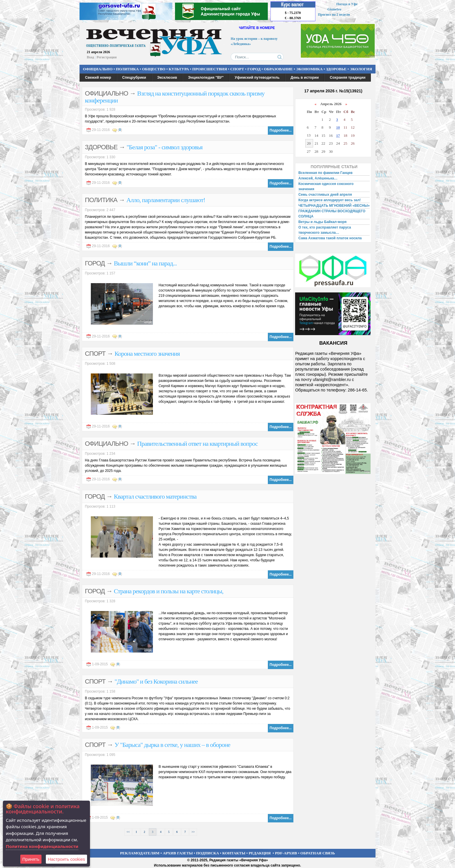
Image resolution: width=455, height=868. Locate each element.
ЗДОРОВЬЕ (336, 69)
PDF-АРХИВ (286, 853)
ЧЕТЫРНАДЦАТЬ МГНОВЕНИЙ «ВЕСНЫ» (334, 206)
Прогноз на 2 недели (334, 15)
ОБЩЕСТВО (154, 69)
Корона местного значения (147, 354)
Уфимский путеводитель (257, 78)
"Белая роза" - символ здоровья (164, 147)
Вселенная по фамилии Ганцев (325, 173)
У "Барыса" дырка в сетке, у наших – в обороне (173, 745)
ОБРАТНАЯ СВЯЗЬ (318, 853)
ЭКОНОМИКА (309, 69)
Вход (90, 57)
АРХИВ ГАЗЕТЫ (178, 853)
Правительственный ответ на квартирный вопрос (198, 444)
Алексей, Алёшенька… (318, 178)
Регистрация (107, 57)
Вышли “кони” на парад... (145, 263)
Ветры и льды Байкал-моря (322, 222)
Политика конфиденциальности (42, 846)
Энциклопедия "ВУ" (206, 78)
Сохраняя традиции (347, 78)
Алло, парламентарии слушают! (166, 200)
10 (338, 127)
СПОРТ (237, 69)
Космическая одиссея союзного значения (326, 186)
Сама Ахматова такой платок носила (330, 238)
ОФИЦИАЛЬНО (98, 69)
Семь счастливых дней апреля (325, 195)
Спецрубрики (134, 78)
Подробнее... (281, 130)
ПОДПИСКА (208, 853)
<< (128, 832)
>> (193, 832)
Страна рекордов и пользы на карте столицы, (168, 591)
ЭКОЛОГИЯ (361, 69)
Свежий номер (98, 78)
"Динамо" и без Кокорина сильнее (156, 681)
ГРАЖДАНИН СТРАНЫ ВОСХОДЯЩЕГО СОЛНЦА (332, 214)
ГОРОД (254, 69)
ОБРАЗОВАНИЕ (278, 69)
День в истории (305, 78)
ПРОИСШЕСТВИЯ (210, 69)
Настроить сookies (66, 859)
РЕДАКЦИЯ (260, 853)
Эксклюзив (167, 78)
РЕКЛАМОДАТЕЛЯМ (140, 853)
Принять (31, 859)
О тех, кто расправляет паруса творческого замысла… (325, 230)
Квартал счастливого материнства (155, 496)
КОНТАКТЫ (234, 853)
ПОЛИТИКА (127, 69)
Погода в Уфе (347, 4)
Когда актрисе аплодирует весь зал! (329, 200)
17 (338, 135)
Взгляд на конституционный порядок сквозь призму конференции (175, 97)
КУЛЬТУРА (179, 69)
